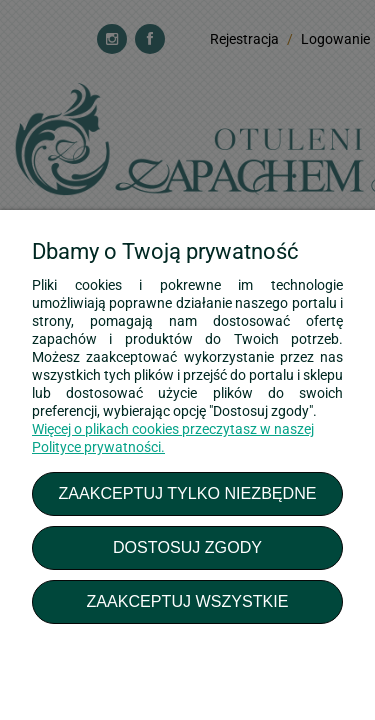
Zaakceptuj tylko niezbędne (187, 493)
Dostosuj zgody (187, 547)
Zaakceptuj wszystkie (187, 601)
